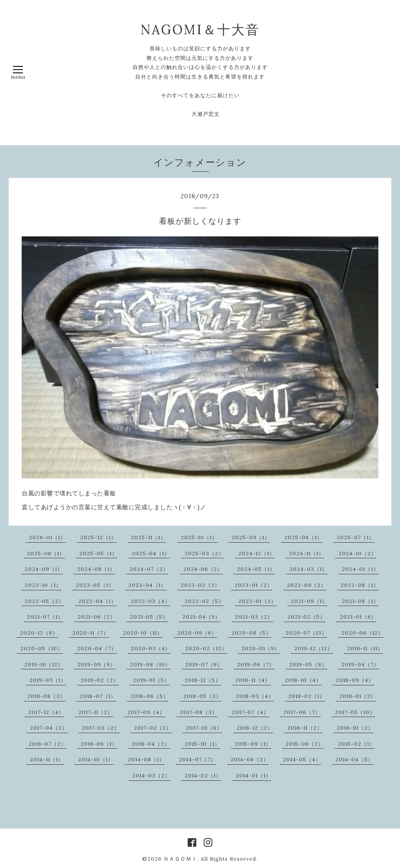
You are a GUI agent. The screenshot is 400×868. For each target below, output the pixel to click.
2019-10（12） (44, 664)
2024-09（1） (44, 569)
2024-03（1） (309, 569)
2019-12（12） (314, 648)
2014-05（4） (302, 759)
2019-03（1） (48, 680)
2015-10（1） (202, 744)
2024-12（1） (257, 553)
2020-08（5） (251, 633)
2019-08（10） (150, 664)
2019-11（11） (365, 648)
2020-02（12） (206, 648)
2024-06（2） (203, 569)
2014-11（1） (47, 759)
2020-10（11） (143, 633)
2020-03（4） (151, 648)
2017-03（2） (101, 728)
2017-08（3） (199, 712)
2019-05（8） (308, 664)
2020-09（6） (197, 633)
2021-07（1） (45, 617)
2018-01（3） (358, 696)
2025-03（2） (204, 553)
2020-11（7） (91, 633)
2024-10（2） (358, 553)
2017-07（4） (250, 712)
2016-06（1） (99, 744)
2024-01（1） (360, 569)
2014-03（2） (151, 775)
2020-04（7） (97, 648)
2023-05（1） (95, 585)
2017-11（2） (96, 712)
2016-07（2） (47, 744)
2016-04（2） (151, 744)
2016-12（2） (255, 728)
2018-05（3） (202, 696)
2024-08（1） (96, 569)
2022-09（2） (307, 585)
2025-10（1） (199, 537)
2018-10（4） (303, 680)
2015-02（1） (356, 744)
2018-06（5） (150, 696)
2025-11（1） (148, 537)
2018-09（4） (355, 680)
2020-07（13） (306, 633)
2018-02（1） (307, 696)
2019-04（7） (360, 664)
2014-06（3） (250, 759)
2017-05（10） (355, 712)
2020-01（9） (261, 648)
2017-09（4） (146, 712)
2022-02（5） (204, 601)
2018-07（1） (98, 696)
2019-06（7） (256, 664)
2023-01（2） (254, 585)
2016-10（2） (355, 728)
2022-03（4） (151, 601)
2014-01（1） (254, 775)
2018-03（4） (255, 696)
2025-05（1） (98, 553)
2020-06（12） (363, 633)
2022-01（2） (257, 601)
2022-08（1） (360, 585)
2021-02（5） (306, 617)
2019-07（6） (204, 664)
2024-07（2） (149, 569)
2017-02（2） (153, 728)
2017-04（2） (49, 728)
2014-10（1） (96, 759)
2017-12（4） (46, 712)
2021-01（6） (358, 617)
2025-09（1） (251, 537)
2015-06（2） (305, 744)
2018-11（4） (253, 680)
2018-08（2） (46, 696)
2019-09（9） (97, 664)
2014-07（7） (198, 759)
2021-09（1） (309, 601)
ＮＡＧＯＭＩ (180, 859)
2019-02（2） (100, 680)
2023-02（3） (200, 585)
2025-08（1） (303, 537)
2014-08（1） (146, 759)
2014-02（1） (203, 775)
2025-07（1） (356, 537)
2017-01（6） (204, 728)
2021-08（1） (360, 601)
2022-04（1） (98, 601)
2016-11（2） (305, 728)
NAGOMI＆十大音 (200, 29)
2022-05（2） (44, 601)
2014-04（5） (354, 759)
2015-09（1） (253, 744)
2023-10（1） (43, 585)
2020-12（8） (39, 633)
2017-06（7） (302, 712)
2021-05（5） (149, 617)
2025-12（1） (98, 537)
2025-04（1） (151, 553)
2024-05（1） (256, 569)
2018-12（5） (203, 680)
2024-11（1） (307, 553)
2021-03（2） (254, 617)
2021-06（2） (97, 617)
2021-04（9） (202, 617)
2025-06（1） (46, 553)
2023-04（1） (147, 585)
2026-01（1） (47, 537)
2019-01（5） (151, 680)
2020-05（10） (42, 648)
